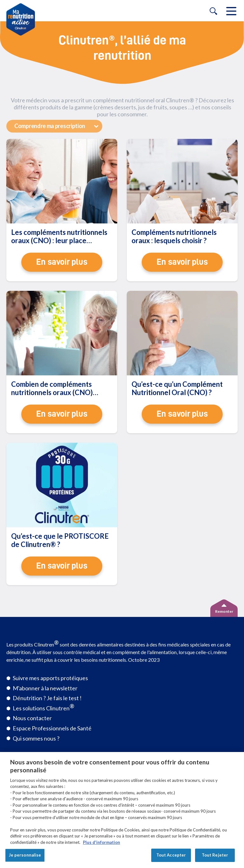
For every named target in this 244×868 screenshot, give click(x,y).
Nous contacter (32, 718)
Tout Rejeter (215, 855)
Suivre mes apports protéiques (50, 678)
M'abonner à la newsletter (45, 688)
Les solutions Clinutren (44, 707)
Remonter (224, 611)
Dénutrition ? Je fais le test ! (47, 698)
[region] (122, 810)
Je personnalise (25, 855)
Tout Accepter (171, 855)
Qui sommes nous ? (36, 738)
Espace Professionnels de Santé (52, 728)
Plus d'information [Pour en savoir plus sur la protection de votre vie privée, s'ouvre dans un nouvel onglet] (102, 842)
